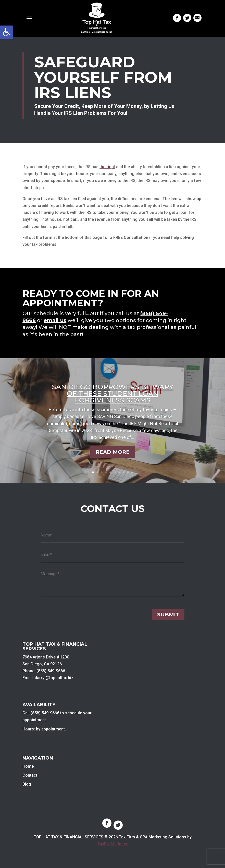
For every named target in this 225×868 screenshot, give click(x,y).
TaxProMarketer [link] (112, 844)
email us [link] (55, 320)
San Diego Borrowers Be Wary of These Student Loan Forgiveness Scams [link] (113, 394)
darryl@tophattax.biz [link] (54, 678)
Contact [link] (30, 775)
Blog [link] (27, 784)
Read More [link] (113, 452)
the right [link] (107, 167)
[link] (7, 32)
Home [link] (28, 766)
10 (132, 472)
